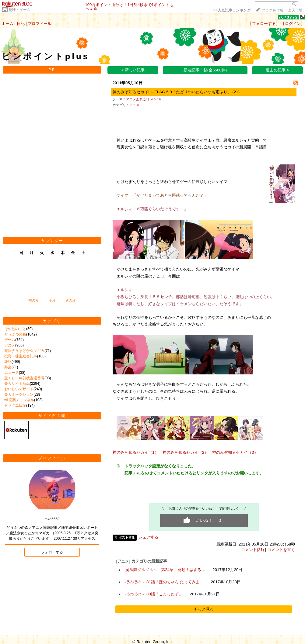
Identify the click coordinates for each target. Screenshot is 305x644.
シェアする (148, 537)
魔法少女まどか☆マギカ (24, 351)
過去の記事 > (277, 70)
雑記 (8, 362)
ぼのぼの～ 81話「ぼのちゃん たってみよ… (165, 582)
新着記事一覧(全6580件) (205, 70)
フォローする (52, 552)
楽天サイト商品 (17, 384)
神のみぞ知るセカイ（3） (235, 452)
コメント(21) (253, 550)
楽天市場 (295, 10)
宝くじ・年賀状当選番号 (24, 378)
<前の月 (32, 300)
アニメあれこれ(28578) (143, 99)
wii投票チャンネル (19, 400)
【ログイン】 (293, 24)
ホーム (7, 24)
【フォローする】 (264, 24)
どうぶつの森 (15, 334)
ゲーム (10, 340)
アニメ (10, 345)
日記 (21, 24)
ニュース (12, 373)
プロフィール (40, 24)
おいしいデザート (19, 389)
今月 (52, 300)
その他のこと (15, 329)
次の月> (71, 300)
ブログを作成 (272, 10)
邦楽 (8, 367)
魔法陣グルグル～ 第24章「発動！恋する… (165, 570)
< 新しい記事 (133, 70)
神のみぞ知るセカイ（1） (135, 452)
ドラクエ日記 (15, 405)
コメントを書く (281, 550)
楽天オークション (19, 394)
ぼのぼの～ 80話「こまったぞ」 (154, 594)
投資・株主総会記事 (21, 356)
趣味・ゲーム (19, 10)
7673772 (288, 17)
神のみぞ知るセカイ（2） (185, 452)
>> (232, 10)
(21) (236, 92)
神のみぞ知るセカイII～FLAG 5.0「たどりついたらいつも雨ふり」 (172, 92)
